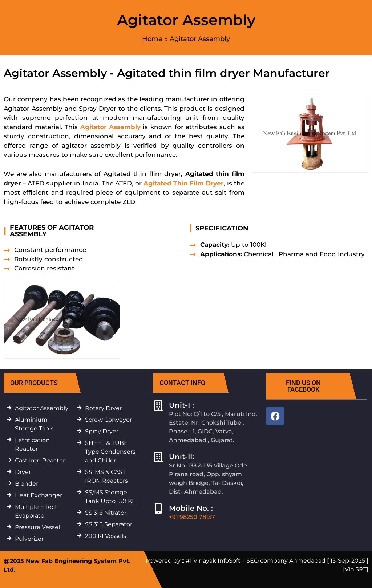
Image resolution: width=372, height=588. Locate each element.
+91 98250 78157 (192, 517)
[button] (47, 383)
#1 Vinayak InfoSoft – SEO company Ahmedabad (256, 561)
